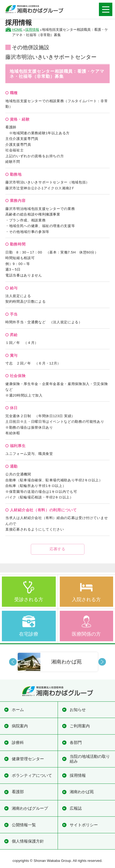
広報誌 (76, 808)
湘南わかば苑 (82, 792)
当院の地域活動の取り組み (90, 759)
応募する (58, 549)
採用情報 (78, 775)
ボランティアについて (32, 775)
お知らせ (78, 710)
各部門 (76, 742)
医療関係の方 (86, 634)
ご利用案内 (80, 726)
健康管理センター (28, 759)
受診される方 (29, 600)
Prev (13, 662)
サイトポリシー (84, 825)
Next (102, 662)
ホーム (18, 710)
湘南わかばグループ (30, 808)
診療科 (18, 742)
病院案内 (20, 726)
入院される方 (86, 600)
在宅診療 (29, 634)
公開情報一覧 (24, 825)
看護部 (18, 792)
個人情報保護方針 (28, 841)
